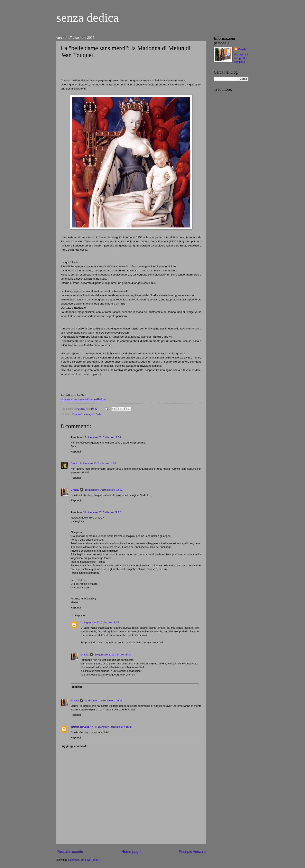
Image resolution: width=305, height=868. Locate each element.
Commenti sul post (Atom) (83, 860)
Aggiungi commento (75, 746)
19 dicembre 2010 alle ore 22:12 (104, 490)
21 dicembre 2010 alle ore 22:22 (102, 512)
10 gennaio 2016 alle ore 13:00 (113, 655)
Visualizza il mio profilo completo (241, 58)
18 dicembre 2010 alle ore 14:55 (97, 463)
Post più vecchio (192, 852)
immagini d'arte (93, 414)
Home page (131, 852)
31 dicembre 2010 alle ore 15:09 (114, 727)
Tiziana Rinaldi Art (82, 727)
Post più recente (70, 852)
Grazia (75, 490)
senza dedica (88, 18)
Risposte (80, 615)
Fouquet (77, 414)
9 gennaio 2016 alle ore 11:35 (101, 622)
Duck (74, 463)
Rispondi (76, 452)
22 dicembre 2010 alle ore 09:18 (104, 701)
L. (82, 622)
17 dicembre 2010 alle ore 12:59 (102, 437)
